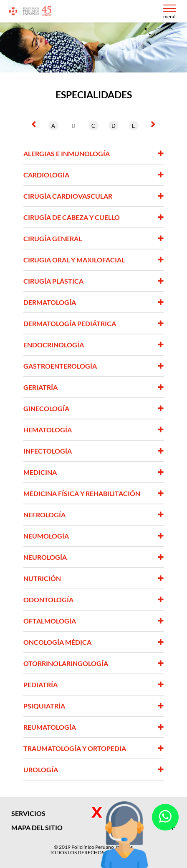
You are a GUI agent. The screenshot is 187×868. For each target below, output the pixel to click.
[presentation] (34, 124)
